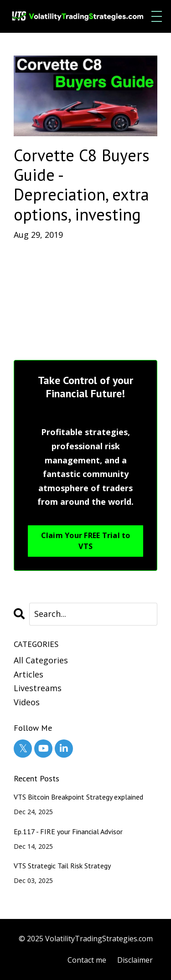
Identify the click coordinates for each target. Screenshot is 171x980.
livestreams (38, 688)
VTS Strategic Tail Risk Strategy (62, 866)
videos (27, 702)
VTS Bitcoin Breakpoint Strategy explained (78, 797)
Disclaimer (135, 960)
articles (28, 674)
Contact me (87, 960)
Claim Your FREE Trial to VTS (86, 541)
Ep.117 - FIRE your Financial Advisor (68, 832)
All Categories (41, 660)
